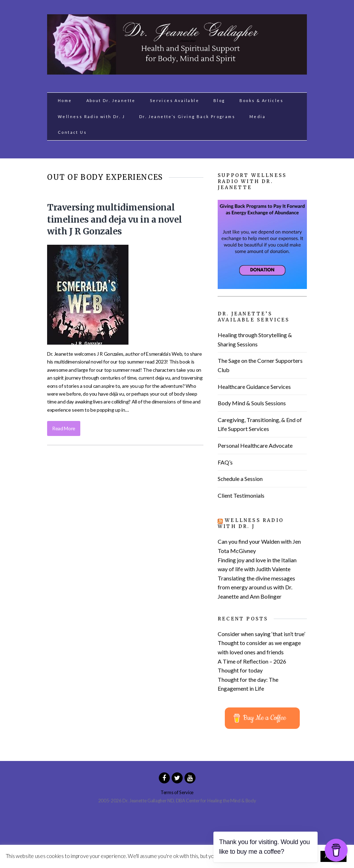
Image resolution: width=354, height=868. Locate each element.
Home (65, 100)
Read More (64, 428)
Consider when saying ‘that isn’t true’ (261, 634)
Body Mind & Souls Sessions (252, 403)
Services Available (175, 100)
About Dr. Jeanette (111, 100)
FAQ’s (225, 462)
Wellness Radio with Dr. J (91, 116)
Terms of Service (177, 792)
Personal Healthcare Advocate (255, 445)
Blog (219, 100)
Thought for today (240, 670)
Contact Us (72, 132)
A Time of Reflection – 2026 (252, 661)
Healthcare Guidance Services (254, 387)
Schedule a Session (240, 479)
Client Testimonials (241, 495)
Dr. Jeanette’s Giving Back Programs (187, 116)
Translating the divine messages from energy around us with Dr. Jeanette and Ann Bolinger (256, 587)
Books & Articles (261, 100)
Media (257, 116)
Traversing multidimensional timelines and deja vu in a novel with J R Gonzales (115, 219)
